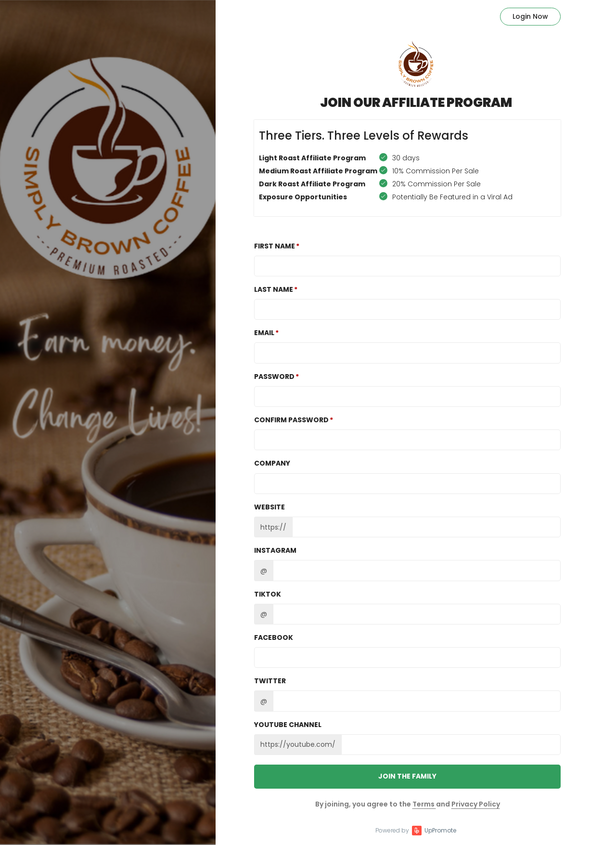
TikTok (268, 594)
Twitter (270, 681)
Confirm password (291, 420)
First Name (275, 246)
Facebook (274, 637)
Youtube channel (288, 725)
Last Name (274, 289)
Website (269, 507)
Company (272, 463)
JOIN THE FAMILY (407, 776)
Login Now (530, 16)
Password (274, 377)
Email (264, 333)
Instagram (275, 550)
